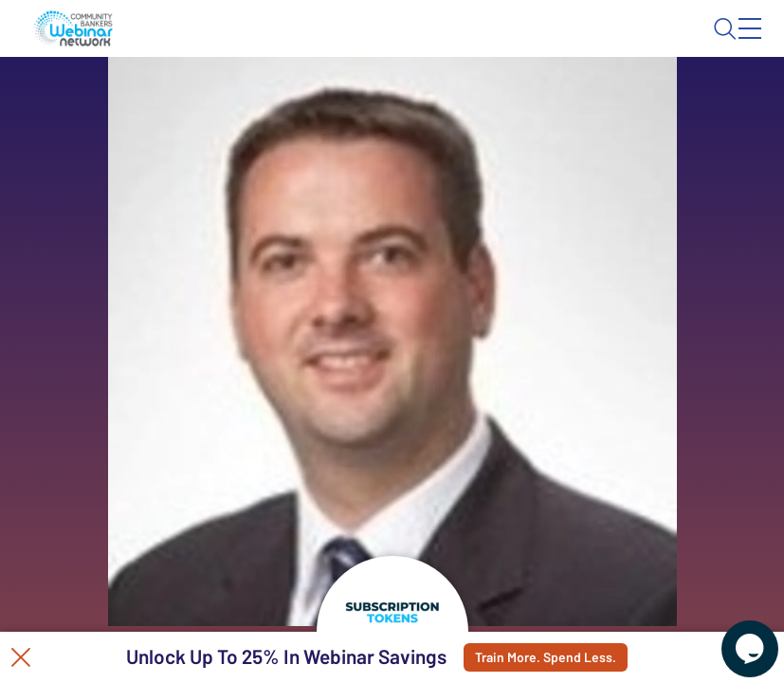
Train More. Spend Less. (559, 657)
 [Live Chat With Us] (733, 636)
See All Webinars (167, 351)
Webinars (247, 100)
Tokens (426, 100)
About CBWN (600, 45)
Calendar (341, 100)
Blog (489, 45)
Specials (510, 100)
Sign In (728, 45)
